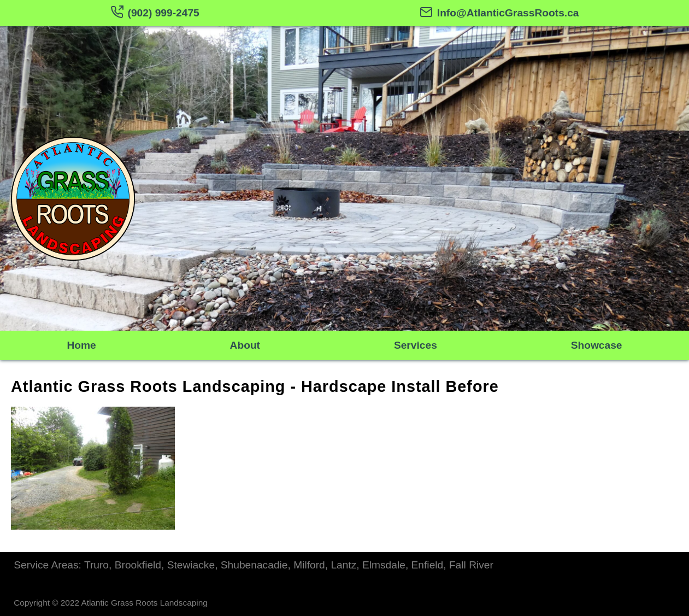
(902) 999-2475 (155, 13)
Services (416, 345)
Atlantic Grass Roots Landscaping (148, 386)
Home (81, 345)
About (245, 345)
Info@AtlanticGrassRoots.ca (499, 13)
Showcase (597, 345)
